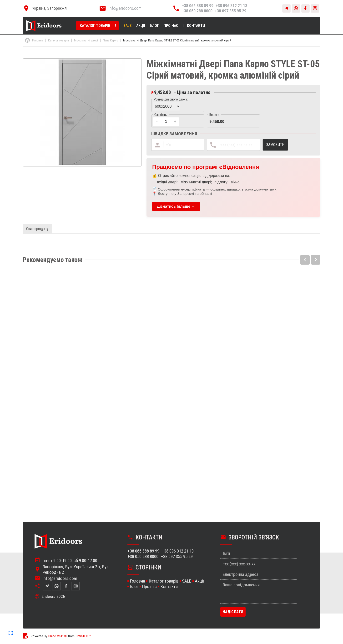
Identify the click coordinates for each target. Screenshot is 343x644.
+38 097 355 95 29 (231, 11)
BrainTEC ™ (83, 636)
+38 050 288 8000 (197, 11)
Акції (141, 26)
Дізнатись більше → (176, 206)
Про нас (171, 26)
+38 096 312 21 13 (232, 6)
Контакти (196, 26)
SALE (127, 26)
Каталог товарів (95, 26)
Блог (154, 26)
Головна (137, 581)
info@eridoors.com (125, 8)
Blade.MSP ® (58, 636)
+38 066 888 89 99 (198, 6)
